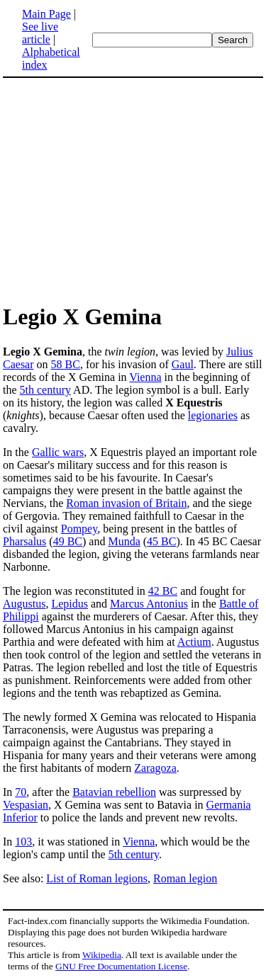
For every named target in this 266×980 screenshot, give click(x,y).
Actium (194, 642)
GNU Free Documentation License (121, 966)
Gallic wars (58, 452)
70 (21, 792)
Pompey (79, 529)
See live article (40, 33)
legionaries (213, 415)
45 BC (161, 541)
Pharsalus (24, 541)
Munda (124, 541)
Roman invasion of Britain (126, 503)
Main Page (46, 14)
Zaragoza (155, 768)
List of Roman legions (97, 878)
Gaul (183, 364)
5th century (45, 390)
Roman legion (185, 878)
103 (23, 842)
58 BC (66, 364)
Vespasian (26, 805)
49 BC (68, 541)
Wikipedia (102, 955)
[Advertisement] (122, 190)
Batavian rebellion (114, 792)
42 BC (163, 591)
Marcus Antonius (149, 604)
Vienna (145, 377)
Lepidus (70, 604)
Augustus (24, 604)
